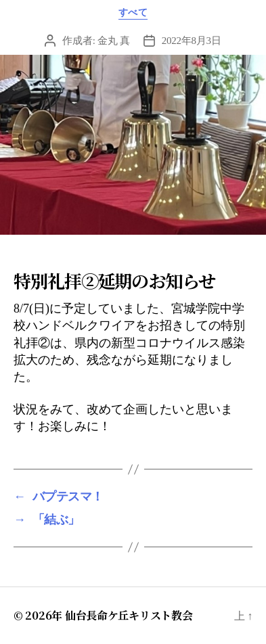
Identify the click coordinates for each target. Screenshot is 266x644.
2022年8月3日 (192, 41)
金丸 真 (114, 41)
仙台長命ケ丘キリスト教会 (129, 615)
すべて (133, 13)
